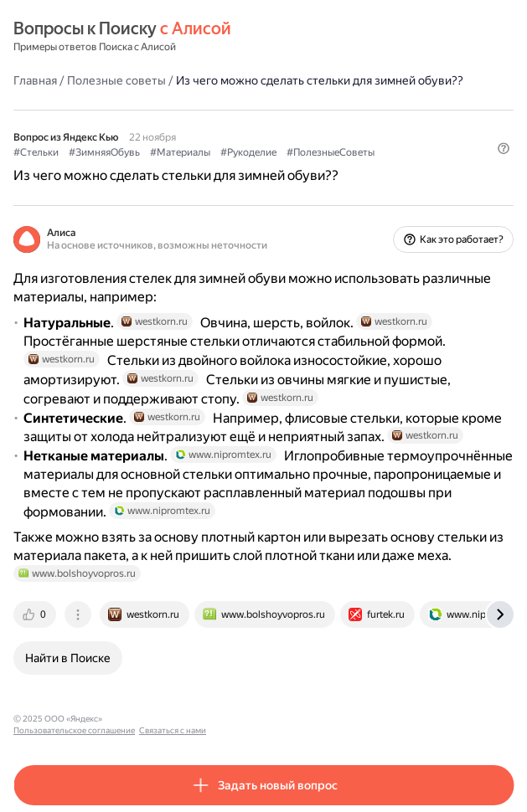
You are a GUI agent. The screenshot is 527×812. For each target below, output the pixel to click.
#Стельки (36, 152)
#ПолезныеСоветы (331, 152)
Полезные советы (116, 80)
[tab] (36, 614)
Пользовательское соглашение (170, 719)
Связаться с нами (269, 719)
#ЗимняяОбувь (104, 152)
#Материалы (180, 152)
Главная (35, 80)
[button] (504, 148)
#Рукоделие (248, 152)
